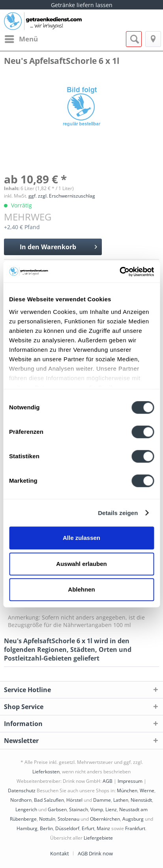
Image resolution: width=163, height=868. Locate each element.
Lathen (121, 800)
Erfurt (88, 828)
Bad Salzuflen (49, 800)
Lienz (111, 809)
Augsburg (133, 819)
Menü (21, 38)
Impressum (130, 781)
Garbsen (57, 809)
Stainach (79, 809)
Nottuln (47, 819)
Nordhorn (21, 800)
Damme (102, 800)
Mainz (103, 828)
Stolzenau (68, 819)
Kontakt (60, 853)
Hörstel (74, 800)
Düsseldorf (67, 828)
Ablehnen (81, 589)
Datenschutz (22, 791)
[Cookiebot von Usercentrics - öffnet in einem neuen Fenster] (119, 272)
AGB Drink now (95, 853)
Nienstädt (141, 800)
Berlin (46, 828)
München (127, 791)
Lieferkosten (46, 772)
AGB (108, 781)
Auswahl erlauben (81, 564)
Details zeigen (118, 513)
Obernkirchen (105, 819)
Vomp (97, 809)
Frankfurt (135, 828)
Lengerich (26, 809)
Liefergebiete (98, 838)
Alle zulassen (81, 538)
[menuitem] (21, 39)
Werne (147, 791)
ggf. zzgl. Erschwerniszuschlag (62, 196)
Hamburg (27, 828)
